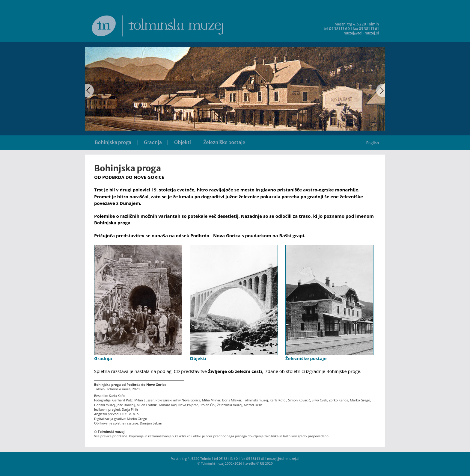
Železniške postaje (224, 142)
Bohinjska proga (113, 142)
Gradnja (153, 142)
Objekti (183, 142)
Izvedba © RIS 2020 (259, 464)
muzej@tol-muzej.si (361, 33)
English (373, 143)
